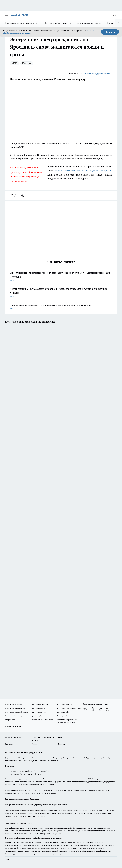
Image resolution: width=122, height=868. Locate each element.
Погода (27, 63)
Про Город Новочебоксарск (17, 712)
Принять (110, 32)
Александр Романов (98, 73)
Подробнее (57, 834)
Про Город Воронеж (13, 704)
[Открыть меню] (6, 15)
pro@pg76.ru (44, 771)
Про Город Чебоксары (14, 716)
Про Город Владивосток (41, 716)
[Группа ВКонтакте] (85, 709)
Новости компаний (13, 737)
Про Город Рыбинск (39, 712)
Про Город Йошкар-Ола (15, 708)
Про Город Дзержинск (40, 704)
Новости (35, 744)
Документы (10, 720)
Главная (62, 744)
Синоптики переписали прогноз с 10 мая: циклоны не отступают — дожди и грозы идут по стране (61, 277)
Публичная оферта (13, 726)
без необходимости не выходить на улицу (83, 170)
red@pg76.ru (38, 774)
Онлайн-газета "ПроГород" (42, 720)
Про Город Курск (38, 708)
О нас (61, 737)
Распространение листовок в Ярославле (22, 799)
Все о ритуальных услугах (89, 23)
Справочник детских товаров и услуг (22, 23)
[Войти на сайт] (115, 15)
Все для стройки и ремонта (58, 23)
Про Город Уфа (63, 712)
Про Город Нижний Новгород (69, 708)
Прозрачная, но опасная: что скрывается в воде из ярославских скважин (61, 307)
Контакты (9, 744)
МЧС (15, 63)
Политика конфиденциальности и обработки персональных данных (34, 838)
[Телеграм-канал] (100, 709)
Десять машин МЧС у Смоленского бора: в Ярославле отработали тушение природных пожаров (61, 293)
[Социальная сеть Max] (108, 709)
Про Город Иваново (65, 704)
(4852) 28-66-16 (31, 771)
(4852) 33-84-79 (26, 774)
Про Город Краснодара (66, 716)
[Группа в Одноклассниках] (93, 709)
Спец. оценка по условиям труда (19, 824)
